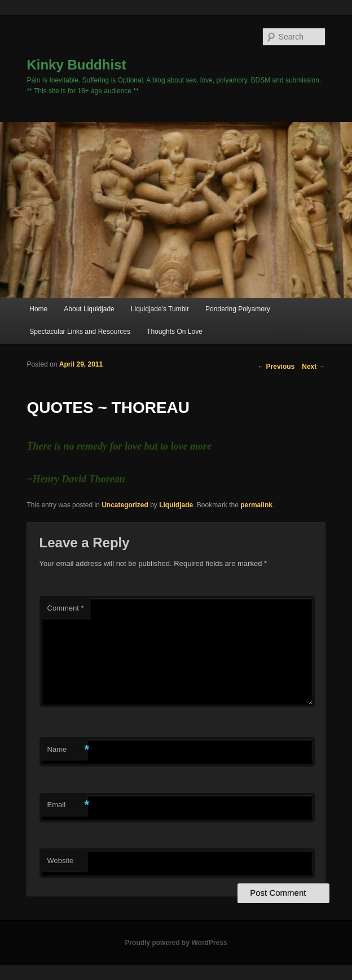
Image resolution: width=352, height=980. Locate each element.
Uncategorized (125, 505)
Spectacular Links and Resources (80, 332)
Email (67, 805)
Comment (66, 608)
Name (67, 750)
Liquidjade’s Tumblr (160, 309)
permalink (256, 505)
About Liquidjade (89, 309)
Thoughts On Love (175, 332)
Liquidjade (176, 505)
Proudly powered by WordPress (176, 943)
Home (38, 309)
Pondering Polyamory (238, 309)
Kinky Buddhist (76, 65)
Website (61, 861)
